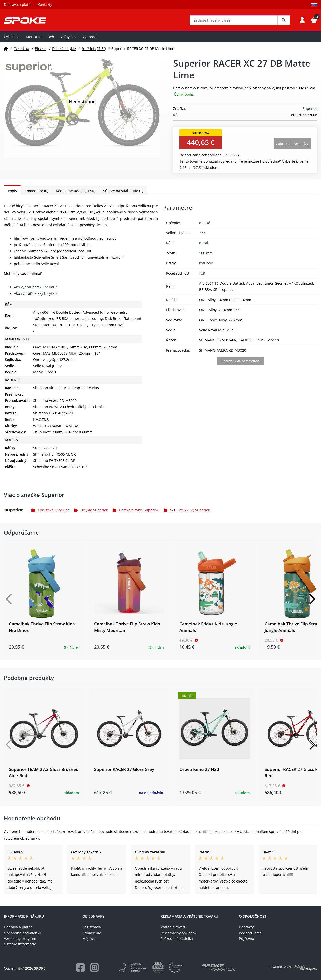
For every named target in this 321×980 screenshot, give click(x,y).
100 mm (206, 253)
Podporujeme (250, 933)
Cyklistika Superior (50, 510)
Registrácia (92, 927)
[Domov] (6, 49)
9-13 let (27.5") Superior (187, 510)
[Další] (312, 599)
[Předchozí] (9, 599)
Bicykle (41, 49)
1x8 (202, 273)
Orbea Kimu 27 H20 (199, 769)
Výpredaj (90, 37)
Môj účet (90, 938)
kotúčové (207, 263)
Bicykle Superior (91, 510)
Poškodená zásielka (177, 938)
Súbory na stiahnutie (123, 191)
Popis (12, 191)
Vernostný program (20, 938)
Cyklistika (12, 37)
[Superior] (18, 510)
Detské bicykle (64, 49)
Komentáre (36, 191)
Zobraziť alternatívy (292, 144)
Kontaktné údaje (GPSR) (76, 191)
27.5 (203, 233)
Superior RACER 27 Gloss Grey (124, 769)
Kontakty (45, 4)
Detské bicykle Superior (136, 510)
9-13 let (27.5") (94, 49)
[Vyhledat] (284, 20)
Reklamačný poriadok (178, 933)
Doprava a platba (18, 4)
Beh (51, 37)
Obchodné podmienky (22, 933)
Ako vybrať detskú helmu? (35, 287)
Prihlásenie (92, 933)
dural (204, 243)
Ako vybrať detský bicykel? (35, 293)
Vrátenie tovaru (173, 927)
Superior (310, 108)
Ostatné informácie (20, 944)
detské (205, 223)
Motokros (34, 37)
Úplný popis (184, 94)
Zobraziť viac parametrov (240, 361)
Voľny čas (68, 37)
